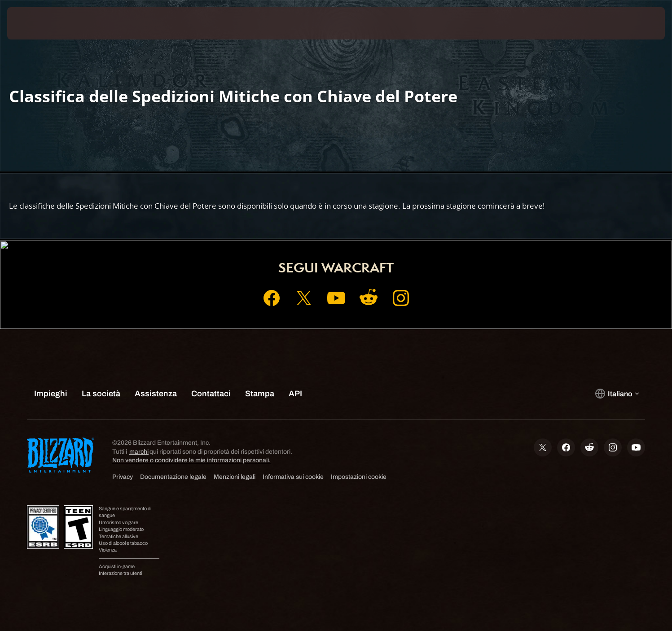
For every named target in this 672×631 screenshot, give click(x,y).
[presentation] (40, 23)
